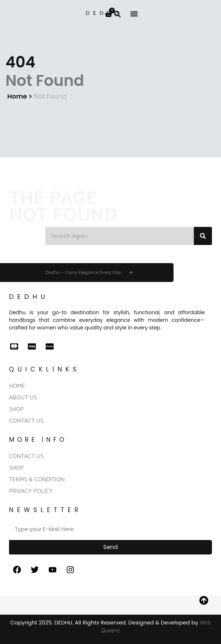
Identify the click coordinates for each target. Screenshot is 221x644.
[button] (134, 14)
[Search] (203, 236)
